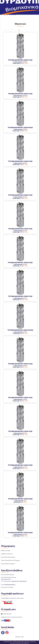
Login (22, 637)
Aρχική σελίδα (7, 13)
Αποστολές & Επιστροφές (8, 557)
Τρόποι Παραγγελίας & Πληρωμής (10, 560)
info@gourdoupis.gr (10, 584)
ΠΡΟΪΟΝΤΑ (16, 13)
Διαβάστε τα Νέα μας (7, 554)
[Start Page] (19, 2)
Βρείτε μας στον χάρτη (7, 587)
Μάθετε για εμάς (6, 550)
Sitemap (18, 637)
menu (2, 2)
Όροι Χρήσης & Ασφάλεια (8, 564)
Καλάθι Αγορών (6, 614)
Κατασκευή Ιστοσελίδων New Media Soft (20, 643)
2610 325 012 (23, 581)
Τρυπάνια (6, 14)
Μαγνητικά (13, 14)
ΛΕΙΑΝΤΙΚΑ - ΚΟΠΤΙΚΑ (27, 13)
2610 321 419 (15, 581)
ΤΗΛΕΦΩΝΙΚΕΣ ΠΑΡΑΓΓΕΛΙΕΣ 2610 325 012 (28, 6)
